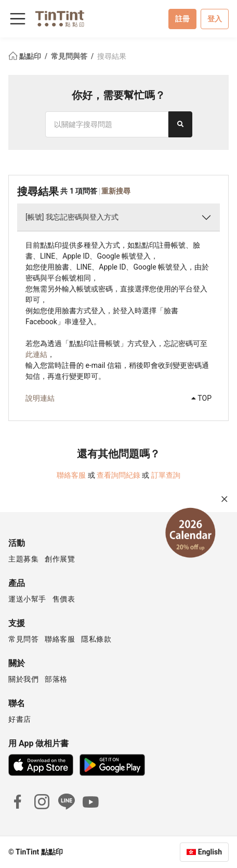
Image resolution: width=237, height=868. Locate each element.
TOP (201, 398)
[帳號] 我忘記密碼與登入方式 (72, 217)
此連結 (36, 354)
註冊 (182, 19)
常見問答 (23, 639)
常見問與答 (70, 56)
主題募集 (23, 559)
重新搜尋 (116, 191)
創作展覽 (60, 559)
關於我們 (23, 679)
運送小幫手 (27, 599)
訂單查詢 (166, 475)
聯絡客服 (71, 475)
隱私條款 (96, 639)
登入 (215, 19)
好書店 (20, 719)
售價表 (64, 599)
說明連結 (40, 398)
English (210, 852)
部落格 (56, 679)
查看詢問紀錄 (118, 475)
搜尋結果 (112, 56)
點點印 (25, 56)
